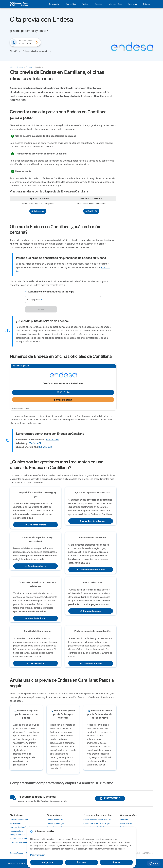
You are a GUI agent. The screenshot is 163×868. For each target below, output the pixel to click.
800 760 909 (52, 440)
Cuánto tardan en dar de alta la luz (97, 820)
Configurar (47, 862)
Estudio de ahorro (35, 566)
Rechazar (82, 862)
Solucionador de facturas (91, 570)
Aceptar (116, 862)
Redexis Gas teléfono (19, 839)
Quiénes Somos (16, 853)
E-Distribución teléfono (19, 820)
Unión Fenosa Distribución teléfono (24, 842)
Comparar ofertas (35, 525)
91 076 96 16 (110, 798)
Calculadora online (91, 663)
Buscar (41, 309)
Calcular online (35, 663)
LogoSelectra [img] (11, 863)
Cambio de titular (35, 618)
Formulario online (63, 400)
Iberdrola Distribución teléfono (22, 827)
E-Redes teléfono (17, 823)
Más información (38, 855)
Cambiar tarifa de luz (55, 820)
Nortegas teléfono (17, 835)
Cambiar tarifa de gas (55, 823)
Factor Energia (126, 823)
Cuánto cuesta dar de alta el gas (97, 823)
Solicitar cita (38, 211)
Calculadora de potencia (91, 521)
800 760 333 (45, 447)
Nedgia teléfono (16, 831)
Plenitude (124, 820)
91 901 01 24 (91, 211)
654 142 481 (35, 443)
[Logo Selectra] (19, 4)
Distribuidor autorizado (21, 408)
